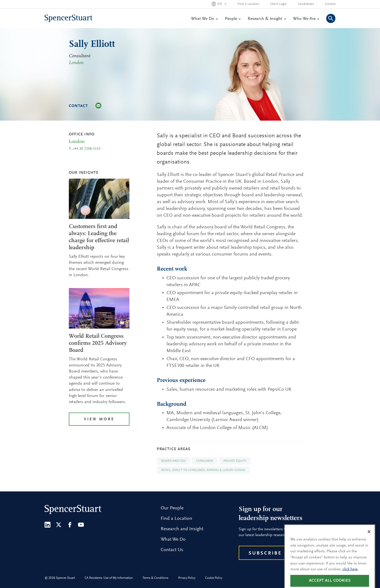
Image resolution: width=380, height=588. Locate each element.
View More (99, 419)
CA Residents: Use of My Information (109, 578)
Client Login (279, 4)
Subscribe (265, 553)
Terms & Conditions (155, 578)
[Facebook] (70, 525)
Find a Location (248, 4)
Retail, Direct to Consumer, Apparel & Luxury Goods (203, 470)
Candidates (306, 4)
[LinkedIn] (47, 525)
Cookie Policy (214, 578)
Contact (330, 4)
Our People (172, 508)
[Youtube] (81, 525)
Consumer (205, 461)
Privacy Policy (187, 578)
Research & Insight (267, 19)
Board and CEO (173, 461)
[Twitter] (59, 525)
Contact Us (172, 550)
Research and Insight (182, 529)
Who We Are (306, 19)
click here (350, 576)
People (233, 19)
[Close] (369, 538)
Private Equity (235, 461)
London (76, 63)
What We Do (204, 19)
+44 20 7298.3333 (87, 149)
